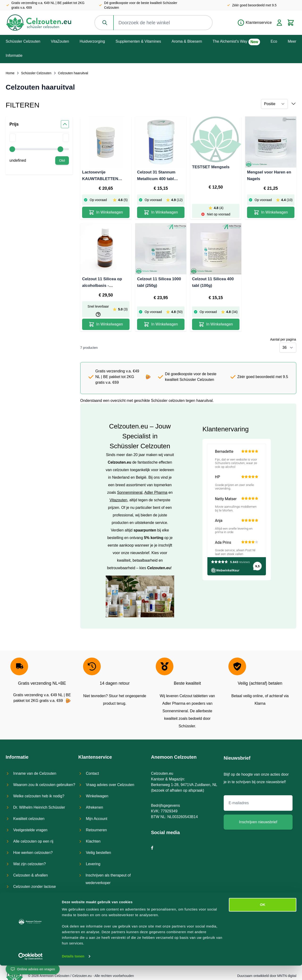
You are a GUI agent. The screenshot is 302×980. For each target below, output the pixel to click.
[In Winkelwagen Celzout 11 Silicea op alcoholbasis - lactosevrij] (106, 324)
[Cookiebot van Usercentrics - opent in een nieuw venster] (31, 971)
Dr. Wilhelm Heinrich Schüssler (39, 807)
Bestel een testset (101, 894)
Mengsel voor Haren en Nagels (269, 175)
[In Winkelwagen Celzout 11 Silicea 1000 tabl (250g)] (161, 324)
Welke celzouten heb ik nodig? (39, 796)
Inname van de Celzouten (35, 773)
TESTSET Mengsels (211, 167)
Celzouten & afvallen (31, 875)
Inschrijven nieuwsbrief (258, 822)
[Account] (279, 23)
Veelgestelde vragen (30, 830)
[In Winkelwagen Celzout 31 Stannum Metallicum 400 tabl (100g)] (161, 212)
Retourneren (96, 830)
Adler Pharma (156, 492)
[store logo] (39, 23)
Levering (93, 864)
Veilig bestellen (99, 853)
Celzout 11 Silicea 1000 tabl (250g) (159, 282)
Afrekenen (94, 807)
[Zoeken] (105, 23)
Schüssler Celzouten (23, 41)
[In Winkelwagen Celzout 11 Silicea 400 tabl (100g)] (216, 324)
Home (10, 73)
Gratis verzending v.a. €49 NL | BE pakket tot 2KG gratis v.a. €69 (48, 5)
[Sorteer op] (274, 104)
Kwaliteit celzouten (29, 819)
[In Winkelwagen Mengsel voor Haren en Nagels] (271, 212)
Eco (274, 41)
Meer (292, 41)
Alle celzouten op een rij (33, 841)
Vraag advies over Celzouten (110, 785)
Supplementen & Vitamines (138, 41)
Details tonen (73, 971)
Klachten (93, 841)
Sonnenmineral (130, 492)
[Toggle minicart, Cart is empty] (291, 23)
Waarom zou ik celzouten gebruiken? (44, 785)
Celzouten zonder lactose (35, 887)
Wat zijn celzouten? (29, 864)
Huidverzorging (92, 41)
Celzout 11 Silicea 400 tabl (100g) (213, 282)
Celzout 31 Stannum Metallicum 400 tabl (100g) (156, 176)
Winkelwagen (97, 796)
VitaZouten (60, 41)
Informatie (14, 56)
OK (263, 919)
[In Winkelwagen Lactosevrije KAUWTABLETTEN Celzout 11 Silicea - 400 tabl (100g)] (106, 212)
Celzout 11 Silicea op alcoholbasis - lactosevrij (102, 283)
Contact (92, 773)
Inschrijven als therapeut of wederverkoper (108, 879)
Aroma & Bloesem (187, 41)
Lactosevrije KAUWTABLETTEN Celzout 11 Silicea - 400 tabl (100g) (104, 176)
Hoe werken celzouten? (33, 853)
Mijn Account (97, 819)
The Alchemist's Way (230, 41)
